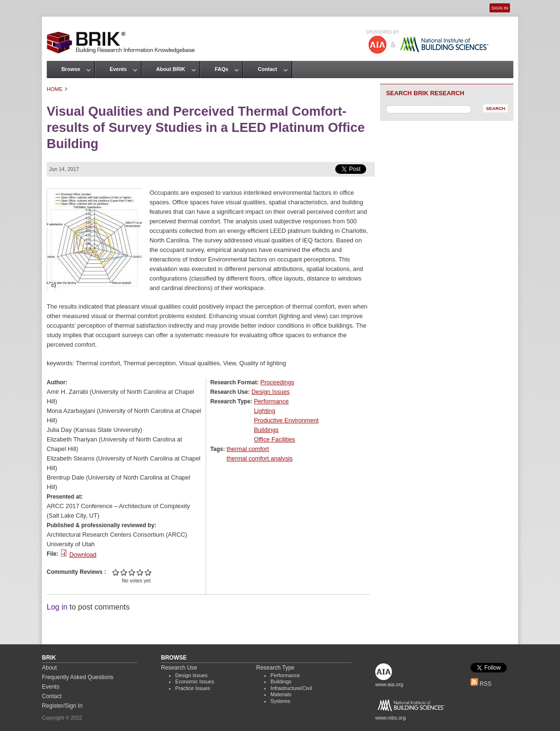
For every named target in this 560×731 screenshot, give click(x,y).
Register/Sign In (62, 706)
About (49, 668)
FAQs (221, 69)
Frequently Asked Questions (78, 677)
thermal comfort (248, 449)
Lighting (265, 411)
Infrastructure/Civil (291, 688)
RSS (481, 684)
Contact (267, 69)
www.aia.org (389, 684)
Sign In (500, 8)
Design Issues (270, 392)
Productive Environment (286, 420)
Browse (71, 69)
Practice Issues (193, 688)
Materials (281, 694)
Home (55, 89)
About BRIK (171, 69)
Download (83, 555)
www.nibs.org (390, 718)
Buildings (266, 430)
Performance (271, 401)
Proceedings (277, 382)
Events (118, 69)
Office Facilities (275, 439)
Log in (57, 607)
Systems (280, 701)
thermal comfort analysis (260, 458)
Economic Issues (195, 681)
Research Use (179, 668)
